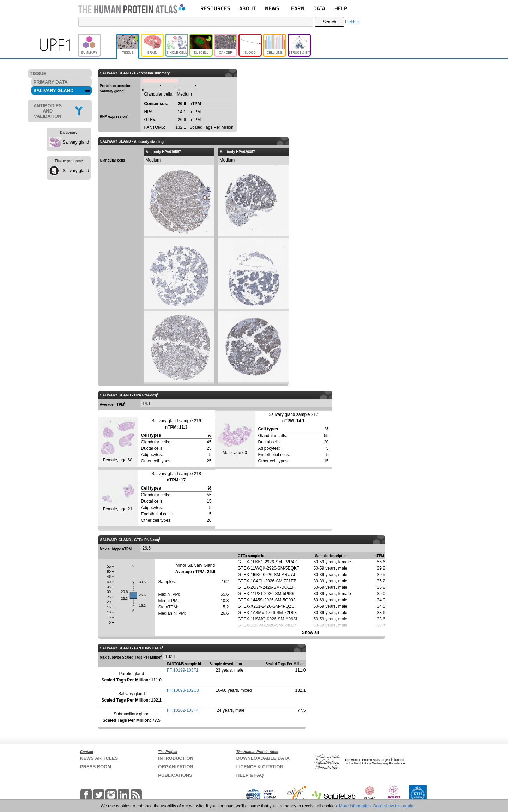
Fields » (352, 22)
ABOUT (247, 8)
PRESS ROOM (96, 767)
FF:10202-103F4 (183, 710)
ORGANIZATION (176, 767)
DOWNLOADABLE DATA (263, 758)
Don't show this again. (394, 806)
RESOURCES (215, 8)
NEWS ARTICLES (99, 758)
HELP (341, 8)
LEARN (296, 8)
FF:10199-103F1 (183, 670)
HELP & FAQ (250, 775)
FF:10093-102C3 (183, 690)
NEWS (272, 8)
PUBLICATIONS (175, 775)
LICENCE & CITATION (260, 767)
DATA (319, 8)
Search (329, 22)
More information (355, 806)
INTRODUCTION (176, 758)
